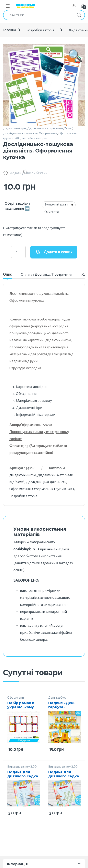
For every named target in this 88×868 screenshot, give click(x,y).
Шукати (79, 15)
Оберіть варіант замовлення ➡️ (17, 206)
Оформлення (48, 133)
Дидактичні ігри (14, 128)
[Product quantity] (18, 252)
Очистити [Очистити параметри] (52, 212)
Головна (10, 30)
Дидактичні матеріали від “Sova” (50, 128)
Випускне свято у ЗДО (22, 767)
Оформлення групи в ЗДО (53, 489)
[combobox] (38, 15)
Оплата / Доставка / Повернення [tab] (47, 274)
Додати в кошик (58, 252)
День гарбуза (57, 698)
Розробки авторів (40, 30)
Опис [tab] (7, 274)
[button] (75, 75)
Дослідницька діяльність (20, 133)
